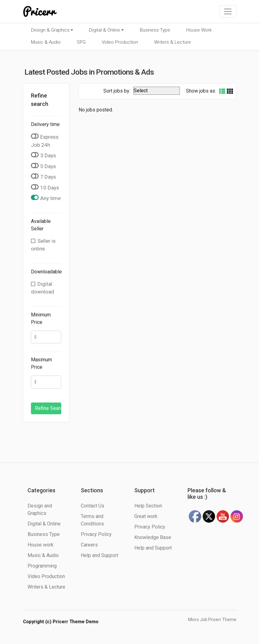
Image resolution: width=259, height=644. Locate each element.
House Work (199, 30)
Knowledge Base (153, 537)
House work (41, 545)
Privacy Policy (96, 534)
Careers (89, 545)
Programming (42, 566)
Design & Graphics (50, 30)
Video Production (120, 42)
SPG (81, 42)
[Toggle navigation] (228, 11)
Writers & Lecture (173, 42)
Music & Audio (46, 42)
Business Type (155, 30)
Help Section (148, 506)
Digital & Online (105, 30)
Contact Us (93, 506)
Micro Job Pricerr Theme (212, 620)
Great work (146, 516)
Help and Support (99, 555)
